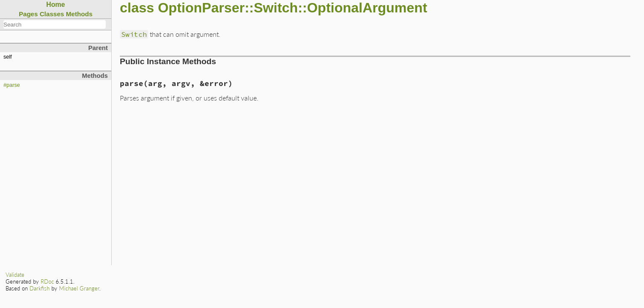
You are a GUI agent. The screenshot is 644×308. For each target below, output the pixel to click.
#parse (12, 85)
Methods (79, 14)
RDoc (47, 281)
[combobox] (55, 24)
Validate (15, 275)
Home (56, 4)
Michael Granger (79, 288)
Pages (28, 14)
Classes (52, 14)
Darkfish (40, 288)
